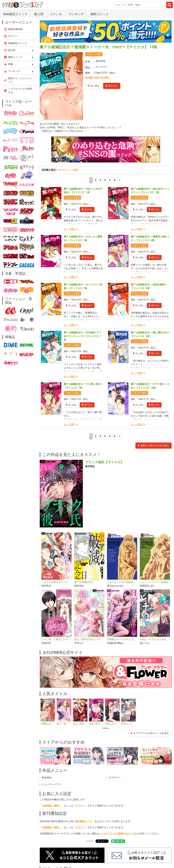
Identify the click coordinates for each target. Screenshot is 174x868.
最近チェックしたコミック (20, 80)
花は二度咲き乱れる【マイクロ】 (89, 640)
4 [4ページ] (105, 181)
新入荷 (39, 14)
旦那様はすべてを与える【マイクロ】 (122, 640)
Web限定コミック (15, 14)
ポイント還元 (95, 54)
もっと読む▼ (71, 229)
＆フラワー (102, 67)
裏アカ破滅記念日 (84, 583)
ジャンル (56, 14)
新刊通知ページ (84, 822)
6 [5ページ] (114, 181)
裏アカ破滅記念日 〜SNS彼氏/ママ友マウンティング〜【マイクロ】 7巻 (83, 337)
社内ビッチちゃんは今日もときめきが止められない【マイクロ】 (155, 640)
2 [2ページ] (96, 181)
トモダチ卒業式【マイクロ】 (56, 583)
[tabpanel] (48, 712)
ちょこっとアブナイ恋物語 (154, 583)
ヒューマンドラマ (51, 785)
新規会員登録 (15, 29)
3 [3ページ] (100, 181)
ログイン (80, 806)
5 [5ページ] (110, 181)
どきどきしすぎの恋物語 (120, 583)
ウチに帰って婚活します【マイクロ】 (56, 640)
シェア (90, 841)
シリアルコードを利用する (20, 91)
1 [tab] (106, 729)
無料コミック (100, 14)
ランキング (76, 14)
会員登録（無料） (52, 806)
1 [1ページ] (91, 181)
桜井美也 (101, 61)
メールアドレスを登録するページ (117, 834)
